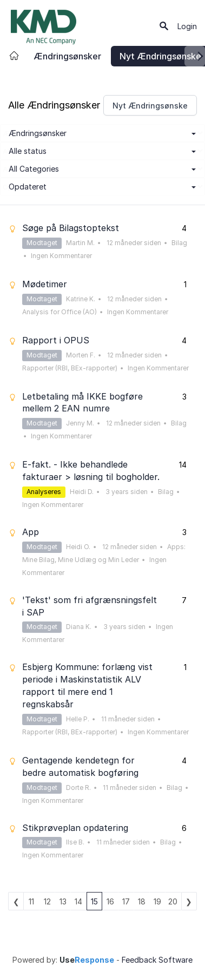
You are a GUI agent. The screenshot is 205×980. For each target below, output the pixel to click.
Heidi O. (78, 547)
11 (31, 901)
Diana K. (79, 627)
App (31, 532)
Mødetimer (45, 284)
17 (126, 901)
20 (173, 901)
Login (187, 26)
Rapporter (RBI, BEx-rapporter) (70, 368)
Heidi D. (82, 492)
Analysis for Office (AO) (59, 312)
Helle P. (78, 719)
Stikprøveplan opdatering (75, 828)
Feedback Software (157, 960)
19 (157, 901)
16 (110, 901)
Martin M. (80, 243)
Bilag (179, 243)
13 (63, 901)
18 (142, 901)
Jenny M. (80, 423)
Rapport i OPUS (56, 340)
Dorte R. (78, 788)
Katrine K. (81, 299)
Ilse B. (75, 842)
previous (16, 901)
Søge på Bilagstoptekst (71, 228)
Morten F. (81, 355)
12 (47, 901)
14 (78, 901)
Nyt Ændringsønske (150, 106)
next (189, 901)
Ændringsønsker (67, 56)
